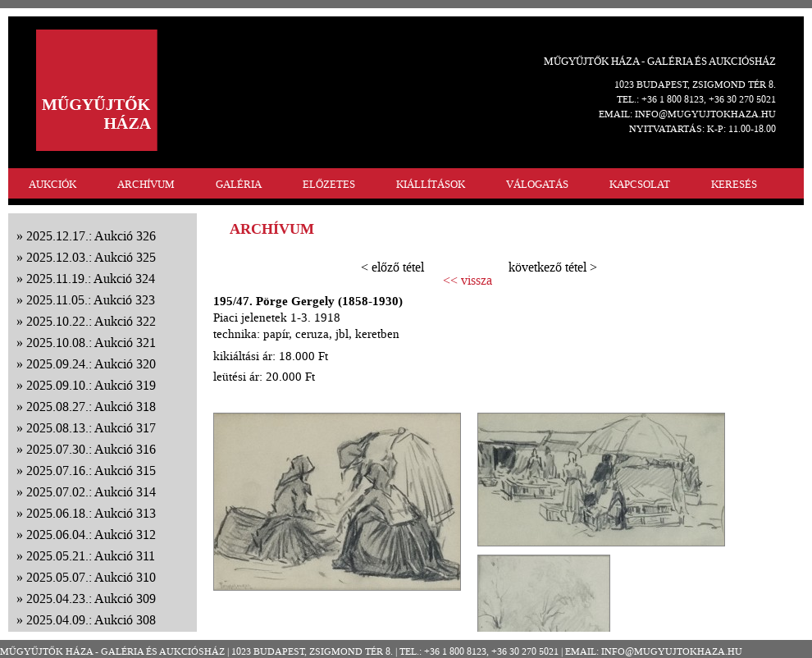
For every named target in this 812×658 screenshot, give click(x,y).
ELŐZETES (329, 184)
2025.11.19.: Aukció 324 (91, 279)
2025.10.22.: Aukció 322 (91, 321)
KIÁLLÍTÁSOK (431, 184)
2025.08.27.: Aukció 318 (91, 407)
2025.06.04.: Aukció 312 (91, 535)
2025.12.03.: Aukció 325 (91, 257)
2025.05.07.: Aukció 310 (91, 577)
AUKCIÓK (52, 184)
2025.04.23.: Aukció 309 (91, 599)
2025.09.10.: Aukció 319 (91, 385)
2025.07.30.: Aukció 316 (91, 449)
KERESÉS (734, 184)
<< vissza (468, 281)
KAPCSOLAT (640, 184)
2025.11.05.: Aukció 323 (91, 300)
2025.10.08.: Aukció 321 (91, 343)
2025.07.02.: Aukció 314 (91, 492)
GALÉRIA (239, 184)
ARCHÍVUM (146, 184)
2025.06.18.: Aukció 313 (91, 513)
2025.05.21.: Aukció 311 (91, 556)
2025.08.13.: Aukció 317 (91, 428)
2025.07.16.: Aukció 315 (91, 471)
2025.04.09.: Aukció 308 (91, 620)
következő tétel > (553, 267)
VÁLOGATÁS (537, 184)
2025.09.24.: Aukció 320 (91, 364)
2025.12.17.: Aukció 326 (91, 236)
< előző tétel (392, 267)
